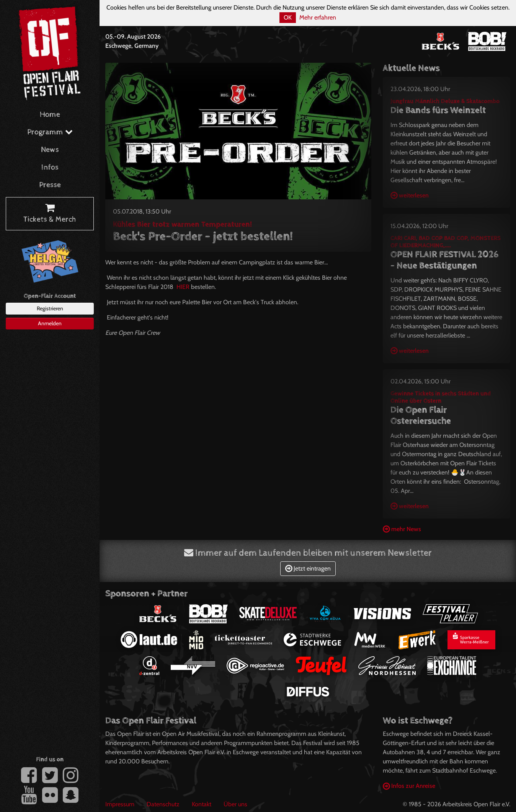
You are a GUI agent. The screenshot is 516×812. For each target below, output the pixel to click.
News (50, 150)
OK (288, 17)
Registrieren (50, 308)
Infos (50, 167)
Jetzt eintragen (308, 568)
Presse (50, 185)
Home (50, 115)
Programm (50, 132)
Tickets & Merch (50, 214)
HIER (183, 287)
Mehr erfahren (318, 17)
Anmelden (50, 323)
